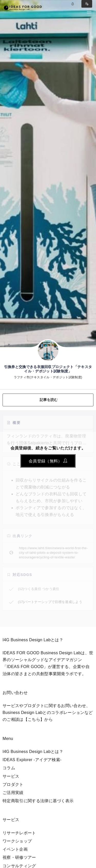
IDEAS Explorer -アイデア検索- (32, 760)
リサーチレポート (19, 833)
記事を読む (49, 400)
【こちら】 (34, 719)
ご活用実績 (13, 793)
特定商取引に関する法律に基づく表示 (38, 801)
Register (87, 4)
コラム (9, 768)
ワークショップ (17, 841)
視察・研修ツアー (19, 857)
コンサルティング (19, 866)
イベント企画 (15, 849)
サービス (11, 776)
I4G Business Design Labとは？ (33, 752)
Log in (73, 4)
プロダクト (13, 784)
